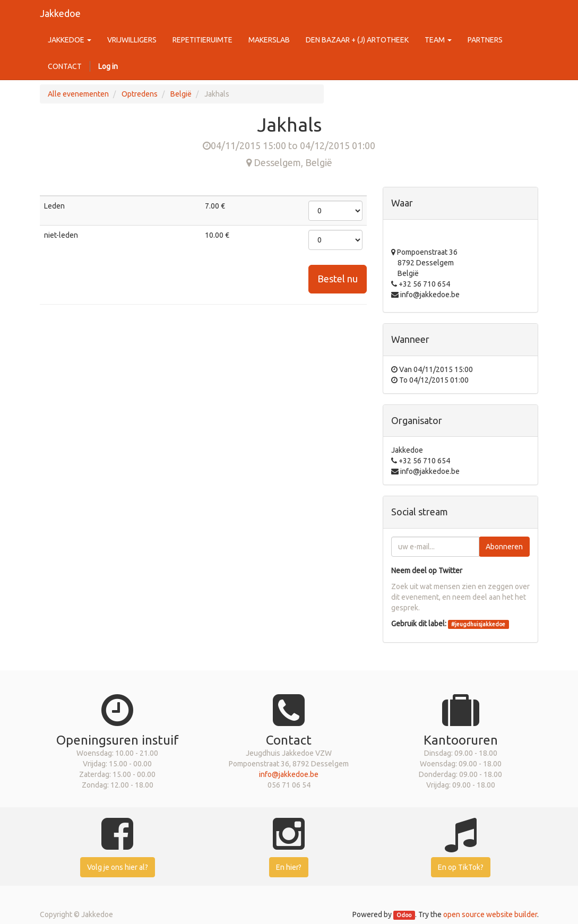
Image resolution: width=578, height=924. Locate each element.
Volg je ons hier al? (118, 867)
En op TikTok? (461, 867)
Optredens (140, 94)
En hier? (289, 867)
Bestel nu (338, 279)
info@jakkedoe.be (289, 774)
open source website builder (490, 914)
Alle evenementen (78, 94)
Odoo (404, 915)
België (181, 94)
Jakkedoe (60, 13)
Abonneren (504, 547)
